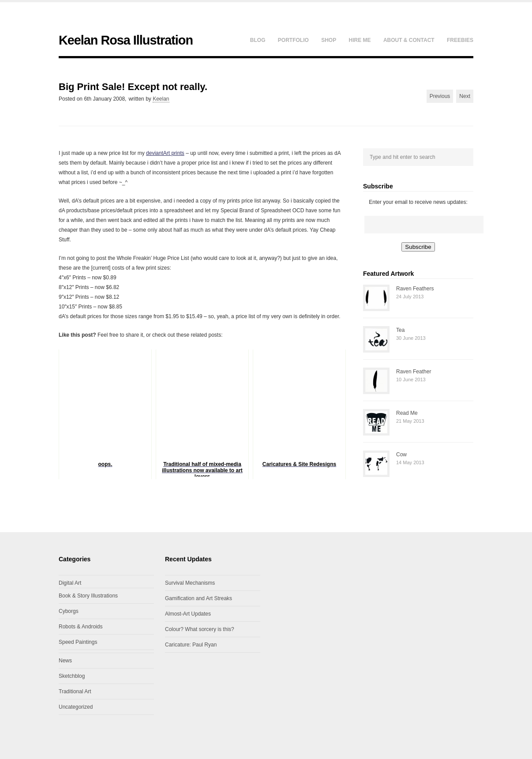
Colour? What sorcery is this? (200, 629)
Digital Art (70, 583)
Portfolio (293, 40)
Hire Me (360, 40)
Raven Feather (414, 372)
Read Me (407, 413)
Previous (440, 96)
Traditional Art (75, 691)
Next (465, 96)
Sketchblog (72, 676)
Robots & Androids (81, 627)
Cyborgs (69, 611)
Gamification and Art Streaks (199, 598)
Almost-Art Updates (188, 614)
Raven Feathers (415, 289)
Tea (400, 330)
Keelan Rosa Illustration (126, 40)
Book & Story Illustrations (88, 596)
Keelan (161, 99)
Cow (401, 455)
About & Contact (409, 40)
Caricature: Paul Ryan (191, 645)
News (65, 661)
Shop (329, 40)
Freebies (460, 40)
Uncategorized (76, 707)
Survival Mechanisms (190, 583)
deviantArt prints (165, 153)
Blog (258, 40)
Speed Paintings (78, 642)
